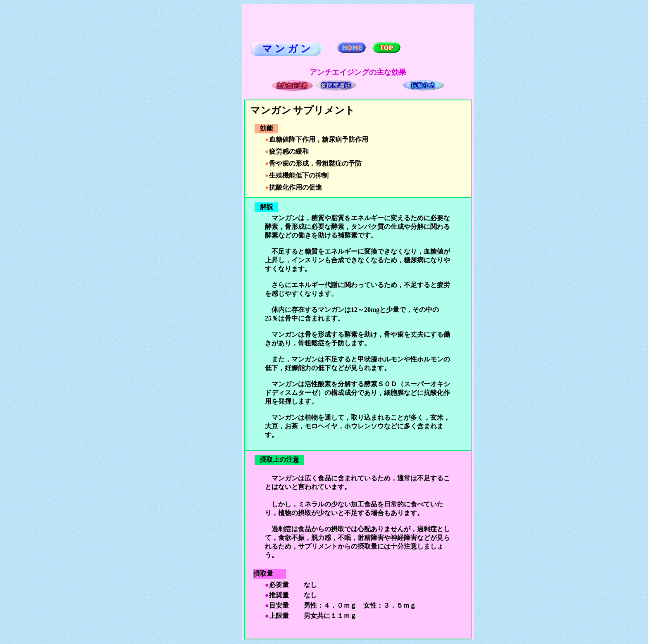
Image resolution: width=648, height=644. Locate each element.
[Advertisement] (207, 128)
